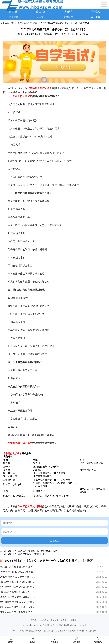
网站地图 (54, 620)
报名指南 (95, 11)
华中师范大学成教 (19, 23)
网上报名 (95, 17)
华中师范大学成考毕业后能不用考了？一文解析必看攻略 (18, 587)
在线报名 (44, 620)
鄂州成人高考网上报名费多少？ (16, 612)
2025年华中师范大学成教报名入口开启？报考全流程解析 (18, 597)
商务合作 (75, 620)
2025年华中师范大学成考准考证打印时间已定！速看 (18, 572)
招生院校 (14, 17)
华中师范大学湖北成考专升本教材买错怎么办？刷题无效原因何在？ (18, 602)
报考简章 (68, 11)
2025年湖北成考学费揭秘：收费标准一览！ (27, 554)
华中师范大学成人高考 (40, 88)
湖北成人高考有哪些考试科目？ (16, 567)
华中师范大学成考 (22, 96)
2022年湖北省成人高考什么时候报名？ (18, 577)
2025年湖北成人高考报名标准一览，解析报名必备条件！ (34, 551)
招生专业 (41, 17)
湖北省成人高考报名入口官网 (15, 592)
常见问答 (68, 17)
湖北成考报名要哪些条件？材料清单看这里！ (18, 582)
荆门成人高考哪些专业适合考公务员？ (18, 607)
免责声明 (65, 620)
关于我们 (34, 620)
